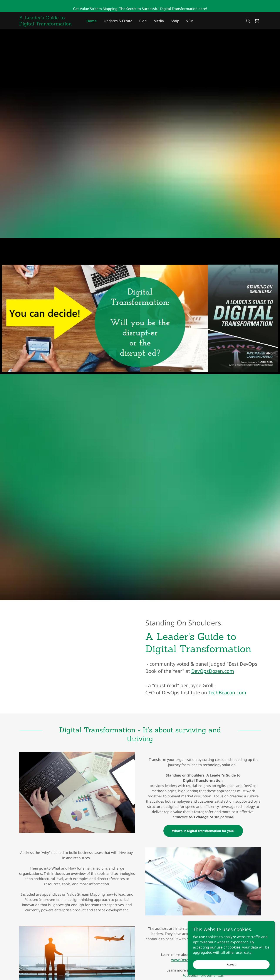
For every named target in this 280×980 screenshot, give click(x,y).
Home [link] (92, 21)
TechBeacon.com (227, 692)
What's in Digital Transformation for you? (203, 831)
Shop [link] (175, 21)
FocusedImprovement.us (203, 975)
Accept (231, 964)
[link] (49, 24)
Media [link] (159, 21)
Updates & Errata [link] (118, 21)
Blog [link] (143, 21)
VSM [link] (190, 21)
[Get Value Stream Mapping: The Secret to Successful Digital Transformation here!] (140, 6)
